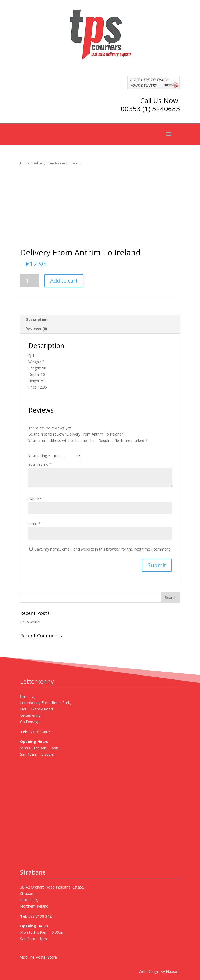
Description (37, 319)
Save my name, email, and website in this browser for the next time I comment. (103, 549)
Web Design (149, 971)
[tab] (100, 320)
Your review (40, 464)
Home (25, 163)
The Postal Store (42, 957)
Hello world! (30, 622)
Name (35, 499)
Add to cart (64, 281)
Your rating (39, 456)
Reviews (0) (36, 329)
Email (34, 524)
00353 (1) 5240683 (150, 109)
